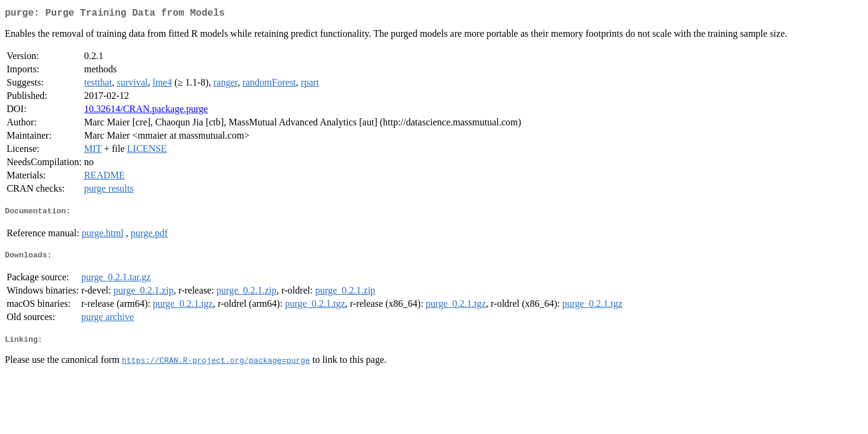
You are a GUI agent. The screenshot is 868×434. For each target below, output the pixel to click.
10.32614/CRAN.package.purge (146, 111)
